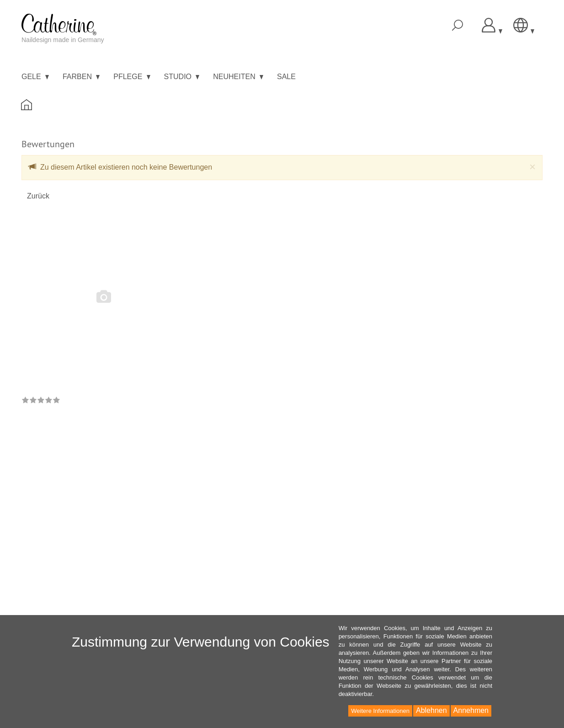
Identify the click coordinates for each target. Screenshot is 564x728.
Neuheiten (238, 77)
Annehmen (471, 710)
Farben (81, 77)
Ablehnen (431, 710)
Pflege (132, 77)
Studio (182, 77)
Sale (286, 77)
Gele (35, 77)
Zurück (38, 196)
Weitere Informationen (380, 711)
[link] (41, 401)
